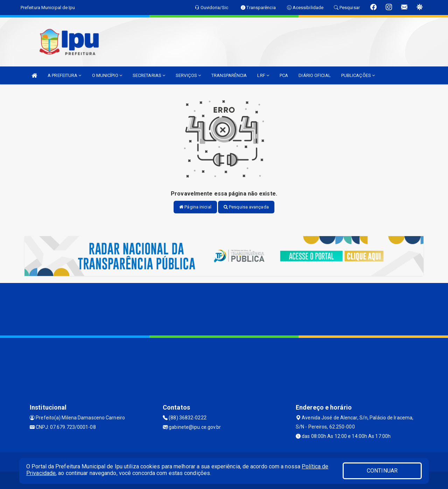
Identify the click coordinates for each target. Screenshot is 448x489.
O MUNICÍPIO (107, 75)
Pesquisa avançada (246, 207)
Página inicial (195, 207)
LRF (263, 75)
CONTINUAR (382, 471)
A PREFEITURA (64, 75)
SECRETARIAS (149, 75)
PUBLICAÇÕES (358, 75)
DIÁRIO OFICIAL (314, 75)
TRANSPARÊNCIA (229, 75)
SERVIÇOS (188, 75)
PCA (284, 75)
